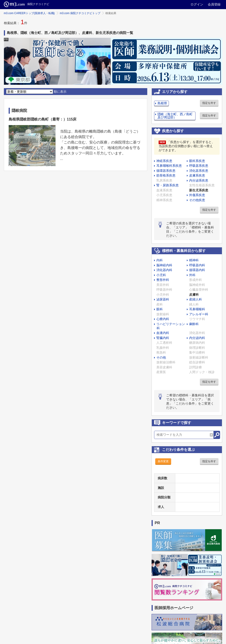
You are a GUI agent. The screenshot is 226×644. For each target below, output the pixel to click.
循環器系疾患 (166, 171)
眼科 (160, 309)
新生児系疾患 (199, 190)
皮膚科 (194, 295)
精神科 (194, 260)
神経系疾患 (164, 161)
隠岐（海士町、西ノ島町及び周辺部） (175, 116)
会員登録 (214, 4)
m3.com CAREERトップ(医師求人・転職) (29, 13)
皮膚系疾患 (197, 175)
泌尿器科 (163, 299)
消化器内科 (164, 270)
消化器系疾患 (199, 171)
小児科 (161, 275)
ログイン (197, 4)
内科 (160, 260)
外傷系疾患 (197, 195)
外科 (192, 275)
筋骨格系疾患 (166, 175)
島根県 (162, 103)
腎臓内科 (163, 338)
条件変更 (163, 461)
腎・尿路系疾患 (168, 185)
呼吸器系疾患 (199, 166)
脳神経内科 (164, 265)
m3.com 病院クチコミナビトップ (80, 13)
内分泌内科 (197, 338)
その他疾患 (197, 200)
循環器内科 (197, 270)
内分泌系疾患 (199, 180)
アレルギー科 (199, 314)
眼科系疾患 (197, 161)
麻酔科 (194, 324)
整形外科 (163, 280)
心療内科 (163, 319)
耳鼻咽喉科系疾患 (169, 166)
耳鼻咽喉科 (197, 309)
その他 (161, 357)
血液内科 (163, 333)
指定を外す (209, 103)
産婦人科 (196, 299)
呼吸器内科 (197, 265)
